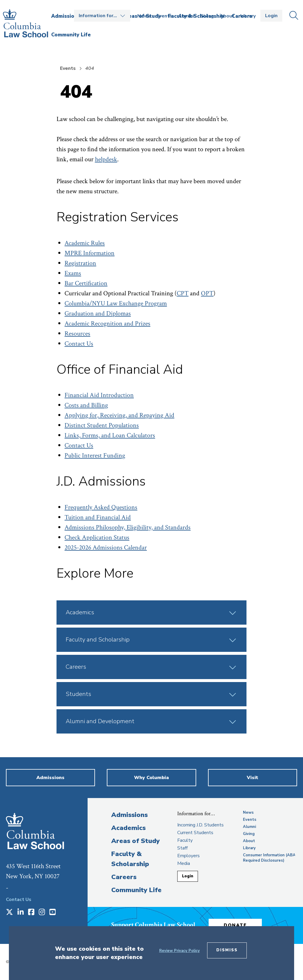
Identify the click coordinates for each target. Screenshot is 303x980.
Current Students (195, 833)
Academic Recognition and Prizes (107, 324)
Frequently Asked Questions (101, 507)
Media (184, 863)
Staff (182, 848)
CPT (183, 293)
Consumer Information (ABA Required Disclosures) (269, 858)
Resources (77, 334)
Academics (128, 828)
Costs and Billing (86, 405)
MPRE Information (90, 253)
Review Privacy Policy (179, 951)
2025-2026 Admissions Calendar (106, 548)
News (144, 16)
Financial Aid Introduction (99, 395)
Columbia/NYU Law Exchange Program (116, 303)
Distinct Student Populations (102, 425)
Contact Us (79, 344)
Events (164, 16)
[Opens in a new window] (9, 913)
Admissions (129, 815)
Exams (73, 273)
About (227, 16)
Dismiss (227, 950)
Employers (188, 856)
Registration (80, 263)
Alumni (186, 16)
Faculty (185, 840)
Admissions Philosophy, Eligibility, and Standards (128, 527)
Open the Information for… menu (102, 16)
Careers (124, 877)
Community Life (136, 890)
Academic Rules (85, 243)
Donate (235, 925)
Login (271, 16)
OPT (207, 293)
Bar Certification (86, 283)
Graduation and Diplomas (98, 313)
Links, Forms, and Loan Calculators (110, 435)
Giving (207, 16)
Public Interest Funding (95, 456)
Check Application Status (97, 537)
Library (248, 16)
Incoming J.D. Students (200, 825)
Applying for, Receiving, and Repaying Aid (119, 415)
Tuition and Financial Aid (98, 517)
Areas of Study (136, 841)
